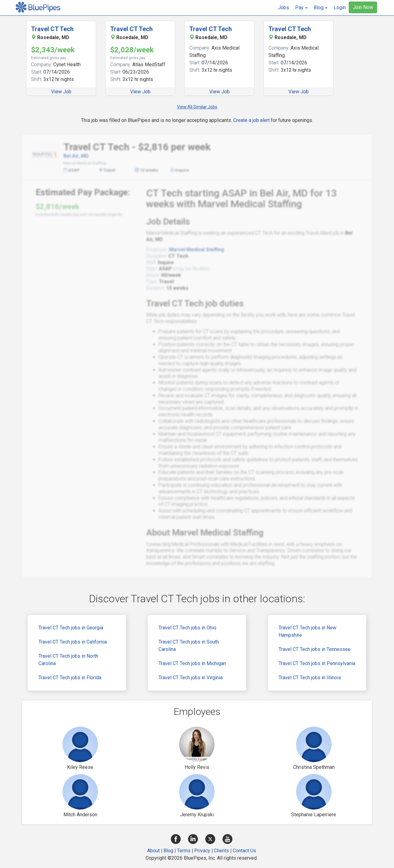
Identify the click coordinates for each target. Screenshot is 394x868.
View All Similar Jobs (197, 107)
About (153, 851)
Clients (221, 851)
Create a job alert (251, 120)
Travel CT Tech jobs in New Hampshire (308, 631)
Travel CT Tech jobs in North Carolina (68, 660)
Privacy (202, 851)
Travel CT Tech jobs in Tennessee (315, 649)
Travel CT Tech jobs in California (73, 642)
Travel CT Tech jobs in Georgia (71, 628)
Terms (184, 851)
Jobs (283, 8)
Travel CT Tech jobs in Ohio (187, 628)
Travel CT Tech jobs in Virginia (191, 678)
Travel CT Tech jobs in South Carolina (189, 646)
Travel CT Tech (52, 29)
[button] (301, 8)
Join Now (363, 7)
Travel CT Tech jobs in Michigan (192, 663)
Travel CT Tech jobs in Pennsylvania (317, 663)
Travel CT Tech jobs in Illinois (310, 678)
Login (340, 8)
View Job (61, 92)
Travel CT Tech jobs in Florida (70, 678)
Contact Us (244, 851)
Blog (168, 851)
